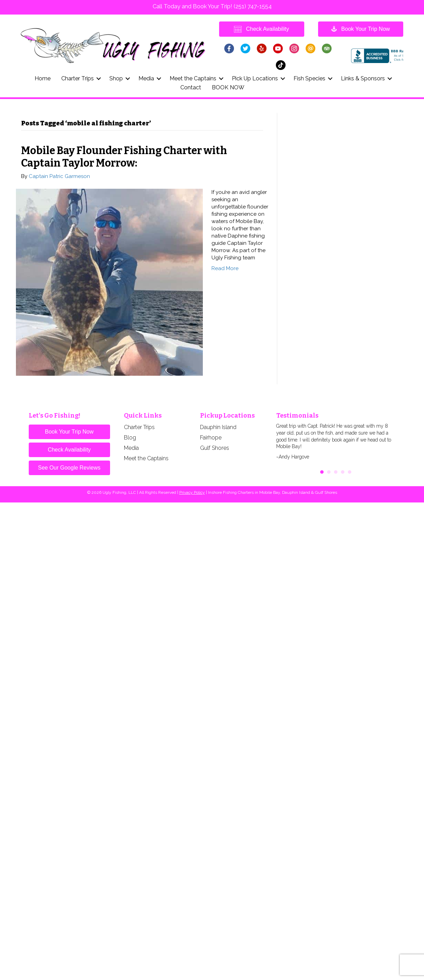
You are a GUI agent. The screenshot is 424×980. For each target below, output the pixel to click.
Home (43, 78)
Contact (191, 87)
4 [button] (343, 472)
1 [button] (322, 472)
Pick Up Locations (255, 78)
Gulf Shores (215, 448)
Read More (225, 268)
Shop (116, 78)
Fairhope (211, 438)
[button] (99, 79)
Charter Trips (78, 78)
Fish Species (309, 78)
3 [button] (336, 472)
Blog (130, 438)
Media (146, 78)
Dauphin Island (218, 427)
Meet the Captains (193, 78)
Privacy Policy (192, 492)
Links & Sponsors (363, 78)
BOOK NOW (228, 87)
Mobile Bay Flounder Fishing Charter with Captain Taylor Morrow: (124, 157)
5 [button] (350, 472)
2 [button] (329, 472)
